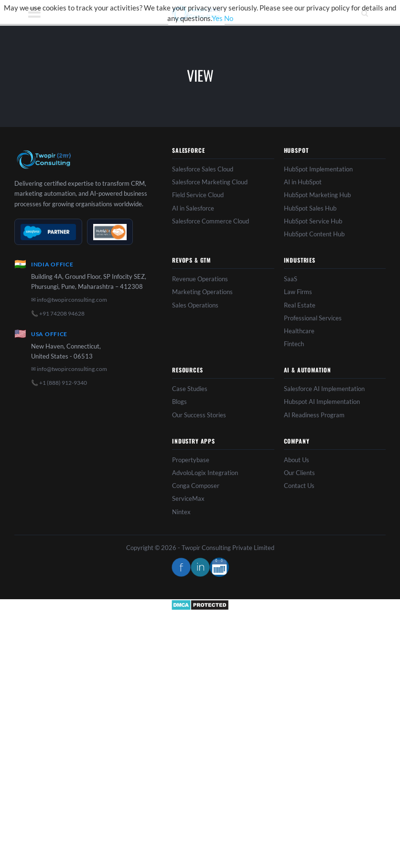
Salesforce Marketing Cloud (210, 182)
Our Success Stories (199, 415)
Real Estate (300, 305)
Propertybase (191, 460)
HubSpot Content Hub (314, 234)
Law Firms (298, 292)
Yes (217, 18)
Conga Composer (196, 486)
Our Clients (299, 473)
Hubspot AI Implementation (322, 402)
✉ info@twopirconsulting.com (69, 300)
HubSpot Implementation (318, 169)
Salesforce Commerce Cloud (211, 221)
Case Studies (190, 389)
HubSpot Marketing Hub (317, 195)
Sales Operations (195, 305)
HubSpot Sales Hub (310, 208)
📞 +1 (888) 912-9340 (59, 383)
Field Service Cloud (198, 195)
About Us (297, 460)
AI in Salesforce (193, 208)
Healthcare (299, 331)
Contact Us (299, 486)
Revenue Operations (200, 279)
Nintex (181, 512)
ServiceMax (188, 498)
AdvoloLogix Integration (205, 473)
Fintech (294, 344)
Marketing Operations (202, 292)
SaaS (291, 279)
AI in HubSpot (303, 182)
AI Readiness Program (314, 415)
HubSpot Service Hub (313, 221)
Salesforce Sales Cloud (203, 169)
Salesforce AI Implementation (324, 389)
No (229, 18)
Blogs (179, 402)
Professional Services (313, 318)
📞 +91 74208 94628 (58, 313)
